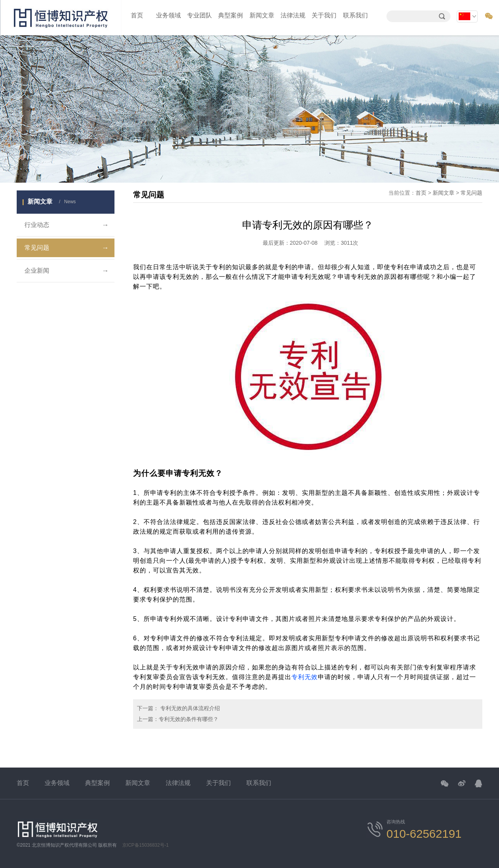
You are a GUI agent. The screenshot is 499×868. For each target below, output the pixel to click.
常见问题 (67, 248)
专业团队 (199, 15)
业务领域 (168, 15)
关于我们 (324, 15)
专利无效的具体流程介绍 (189, 708)
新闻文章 (262, 15)
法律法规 (293, 15)
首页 (137, 15)
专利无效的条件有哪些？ (189, 719)
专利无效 (305, 677)
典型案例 (230, 15)
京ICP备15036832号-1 (146, 845)
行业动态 (67, 225)
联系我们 (355, 15)
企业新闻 (67, 271)
